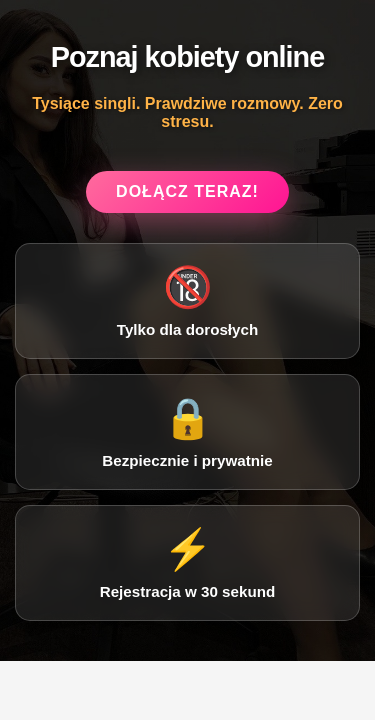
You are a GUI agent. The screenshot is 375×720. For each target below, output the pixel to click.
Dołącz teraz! (187, 191)
